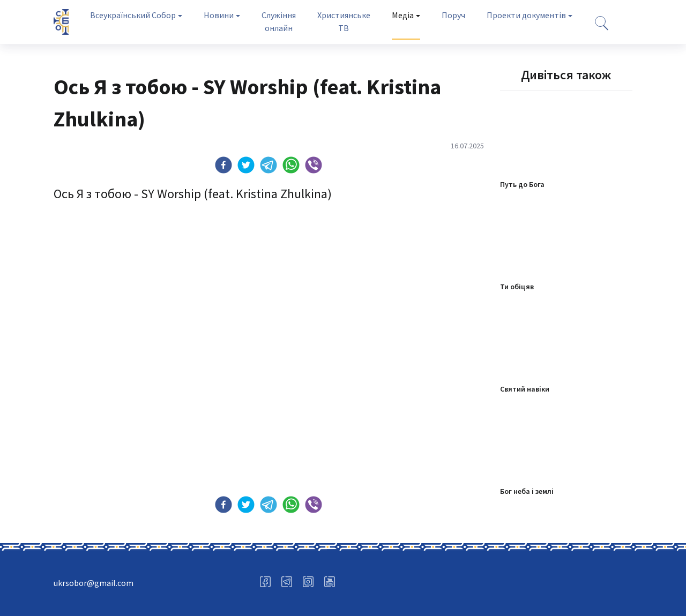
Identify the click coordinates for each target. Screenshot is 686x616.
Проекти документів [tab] (526, 15)
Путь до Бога (522, 184)
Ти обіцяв (517, 287)
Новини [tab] (219, 15)
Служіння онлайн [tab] (279, 21)
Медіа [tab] (403, 15)
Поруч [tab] (453, 15)
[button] (223, 165)
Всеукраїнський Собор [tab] (133, 15)
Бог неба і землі (527, 491)
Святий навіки (525, 389)
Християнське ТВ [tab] (344, 21)
